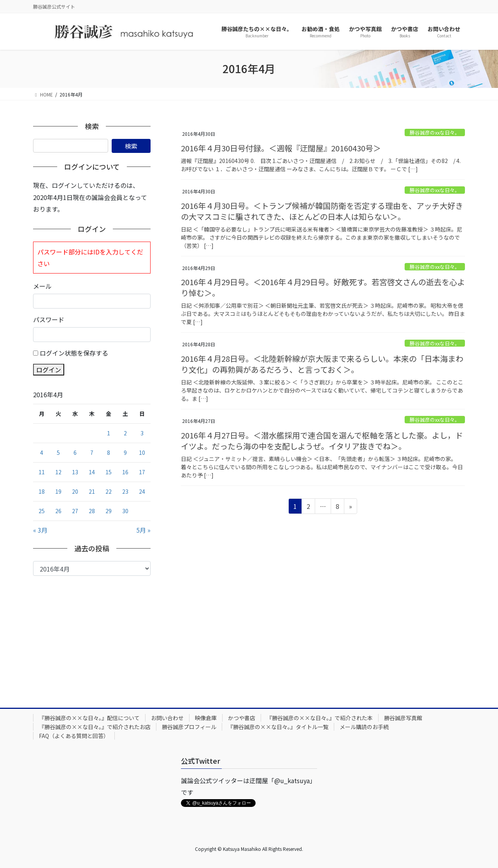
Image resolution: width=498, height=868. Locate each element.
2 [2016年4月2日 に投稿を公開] (125, 433)
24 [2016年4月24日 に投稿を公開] (142, 491)
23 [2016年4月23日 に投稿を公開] (125, 491)
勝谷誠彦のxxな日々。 (435, 132)
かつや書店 (242, 718)
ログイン (49, 370)
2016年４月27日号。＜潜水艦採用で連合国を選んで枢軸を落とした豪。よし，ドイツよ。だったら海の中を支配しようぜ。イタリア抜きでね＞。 (322, 441)
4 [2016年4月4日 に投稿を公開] (42, 452)
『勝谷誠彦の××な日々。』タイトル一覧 (278, 727)
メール (42, 286)
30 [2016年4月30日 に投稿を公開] (125, 511)
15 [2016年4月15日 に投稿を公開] (109, 472)
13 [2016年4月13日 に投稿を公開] (75, 472)
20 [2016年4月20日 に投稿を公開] (75, 491)
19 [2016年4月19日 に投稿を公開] (58, 491)
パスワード (49, 319)
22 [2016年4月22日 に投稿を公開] (109, 491)
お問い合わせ (167, 718)
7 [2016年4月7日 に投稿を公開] (92, 452)
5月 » (143, 530)
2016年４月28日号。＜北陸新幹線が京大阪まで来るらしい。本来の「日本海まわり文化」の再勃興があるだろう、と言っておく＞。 (322, 364)
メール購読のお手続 (364, 727)
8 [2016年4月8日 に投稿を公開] (109, 452)
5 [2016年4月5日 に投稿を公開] (58, 452)
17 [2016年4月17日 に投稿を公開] (142, 472)
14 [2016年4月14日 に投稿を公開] (92, 472)
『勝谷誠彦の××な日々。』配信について (89, 718)
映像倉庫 (206, 718)
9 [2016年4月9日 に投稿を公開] (125, 452)
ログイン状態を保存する (74, 353)
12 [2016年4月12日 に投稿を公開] (58, 472)
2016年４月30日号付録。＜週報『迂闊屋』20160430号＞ (281, 148)
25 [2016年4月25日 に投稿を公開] (42, 511)
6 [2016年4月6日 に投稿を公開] (75, 452)
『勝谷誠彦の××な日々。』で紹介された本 (320, 718)
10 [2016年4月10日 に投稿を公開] (142, 452)
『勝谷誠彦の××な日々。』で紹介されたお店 (95, 727)
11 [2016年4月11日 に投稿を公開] (42, 472)
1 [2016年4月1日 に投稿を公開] (109, 433)
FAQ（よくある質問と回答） (74, 736)
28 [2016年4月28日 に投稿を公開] (92, 511)
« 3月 (40, 530)
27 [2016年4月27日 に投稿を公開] (75, 511)
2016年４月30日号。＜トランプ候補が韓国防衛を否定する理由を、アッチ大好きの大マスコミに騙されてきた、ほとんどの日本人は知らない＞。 (322, 211)
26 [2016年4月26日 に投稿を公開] (58, 511)
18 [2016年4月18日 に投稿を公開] (42, 491)
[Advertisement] (92, 634)
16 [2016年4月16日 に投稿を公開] (125, 472)
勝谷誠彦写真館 (403, 718)
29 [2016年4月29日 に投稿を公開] (109, 511)
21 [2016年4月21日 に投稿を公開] (92, 491)
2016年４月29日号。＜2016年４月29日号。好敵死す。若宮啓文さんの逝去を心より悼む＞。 (323, 287)
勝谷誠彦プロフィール (189, 727)
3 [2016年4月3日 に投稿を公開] (142, 433)
